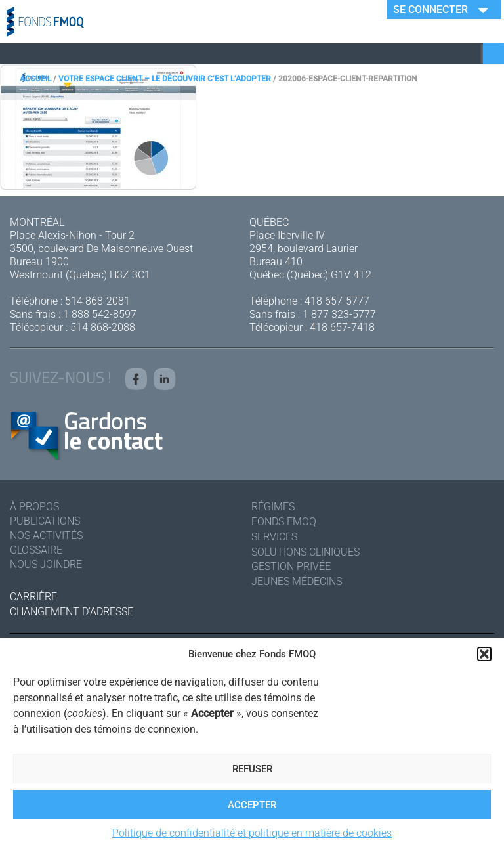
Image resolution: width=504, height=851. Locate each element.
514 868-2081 (97, 301)
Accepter (252, 805)
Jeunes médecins (297, 581)
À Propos (34, 507)
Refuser (252, 769)
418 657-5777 (337, 301)
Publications (45, 521)
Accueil (35, 79)
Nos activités (46, 535)
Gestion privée (291, 566)
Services (274, 537)
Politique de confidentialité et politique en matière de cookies (252, 833)
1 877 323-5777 (339, 314)
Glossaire (36, 550)
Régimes (273, 507)
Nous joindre (46, 564)
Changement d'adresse (72, 612)
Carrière (33, 597)
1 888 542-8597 (100, 314)
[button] (484, 654)
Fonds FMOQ (284, 522)
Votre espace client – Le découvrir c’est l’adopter (165, 79)
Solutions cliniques (305, 552)
